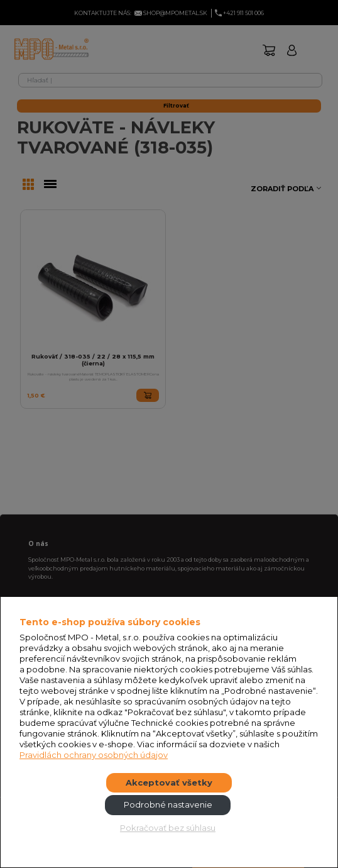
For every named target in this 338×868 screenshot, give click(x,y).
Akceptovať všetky (169, 782)
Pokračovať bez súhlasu (168, 828)
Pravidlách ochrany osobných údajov (94, 755)
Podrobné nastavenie (168, 804)
